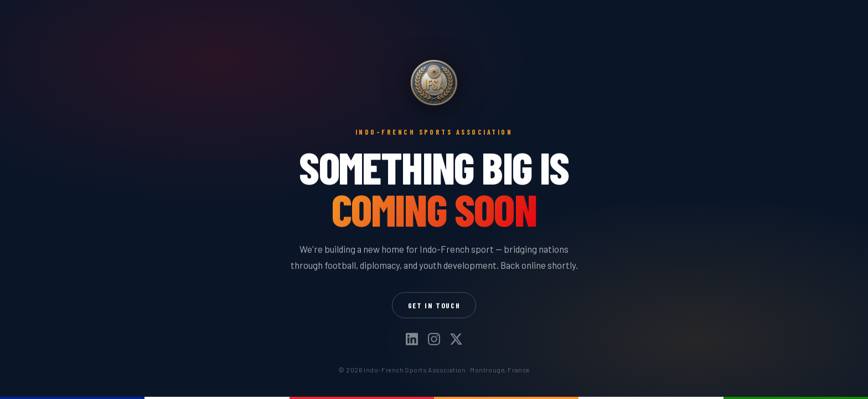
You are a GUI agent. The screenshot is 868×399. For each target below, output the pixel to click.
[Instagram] (434, 340)
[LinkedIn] (412, 340)
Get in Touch (434, 305)
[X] (456, 340)
